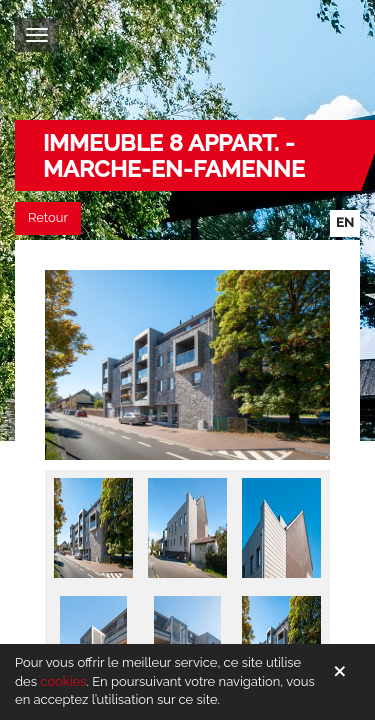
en (345, 222)
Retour (48, 217)
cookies (63, 681)
